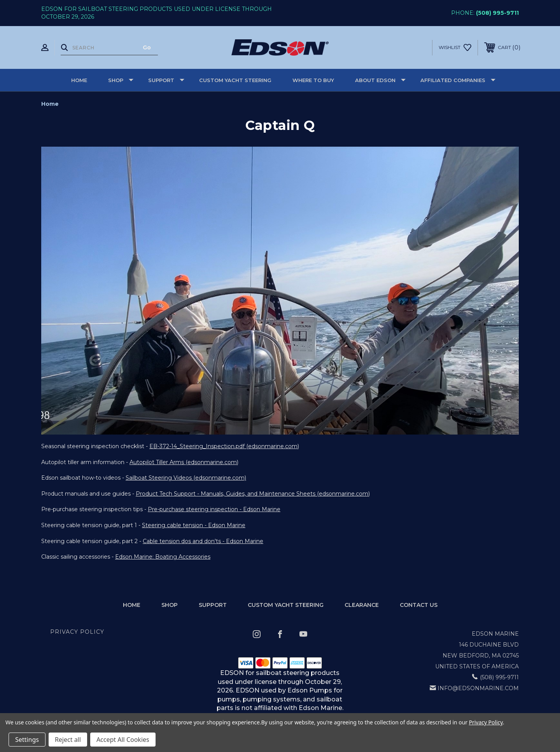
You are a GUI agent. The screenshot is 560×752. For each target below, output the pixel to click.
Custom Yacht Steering (235, 80)
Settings (27, 740)
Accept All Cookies (123, 740)
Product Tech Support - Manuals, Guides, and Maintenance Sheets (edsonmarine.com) (253, 494)
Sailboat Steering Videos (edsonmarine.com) (186, 478)
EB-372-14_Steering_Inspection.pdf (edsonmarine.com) (224, 446)
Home (79, 80)
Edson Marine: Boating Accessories (163, 557)
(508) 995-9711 (497, 13)
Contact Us (419, 605)
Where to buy (313, 80)
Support (166, 80)
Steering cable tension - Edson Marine (194, 525)
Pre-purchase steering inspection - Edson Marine (214, 509)
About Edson (380, 80)
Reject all (68, 740)
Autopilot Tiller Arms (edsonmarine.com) (184, 462)
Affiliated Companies (458, 80)
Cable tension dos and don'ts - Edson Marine (203, 541)
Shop (121, 80)
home (132, 605)
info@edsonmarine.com (478, 688)
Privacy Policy (77, 632)
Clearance (362, 605)
